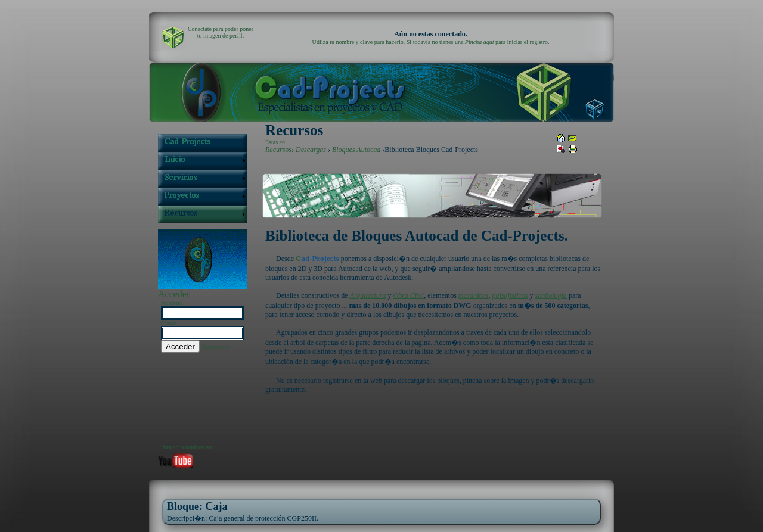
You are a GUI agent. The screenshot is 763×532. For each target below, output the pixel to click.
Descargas (311, 150)
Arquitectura (368, 295)
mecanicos (474, 295)
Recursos (278, 150)
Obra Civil (409, 295)
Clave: (169, 323)
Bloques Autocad (356, 150)
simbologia (551, 295)
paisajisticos (510, 295)
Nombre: (172, 303)
